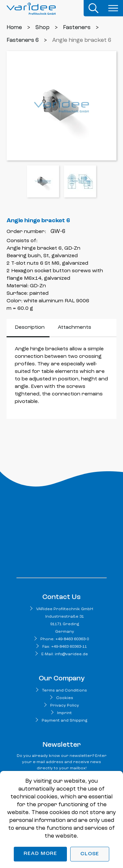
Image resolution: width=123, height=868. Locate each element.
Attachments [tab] (74, 327)
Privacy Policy (65, 706)
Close (90, 854)
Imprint (64, 713)
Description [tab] (30, 327)
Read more (40, 854)
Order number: (26, 232)
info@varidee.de (71, 654)
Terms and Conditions (64, 691)
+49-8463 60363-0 (72, 639)
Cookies (65, 698)
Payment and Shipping (64, 721)
